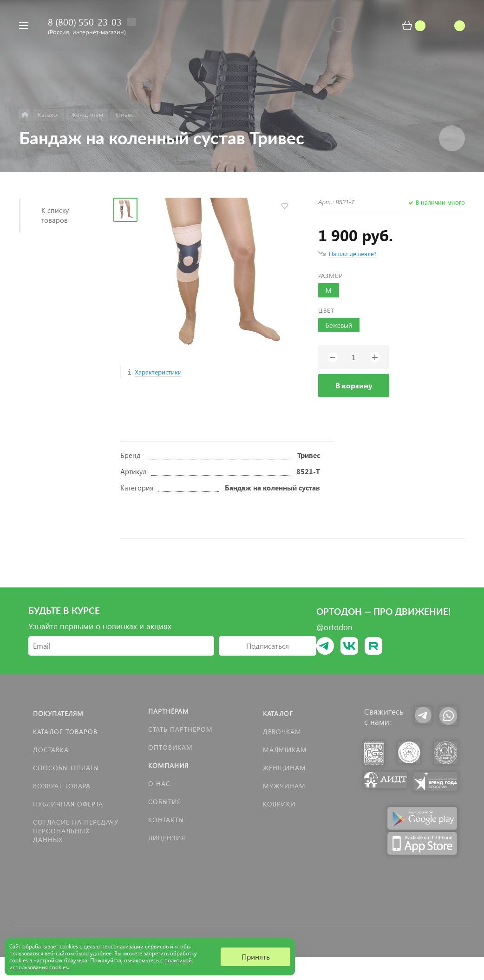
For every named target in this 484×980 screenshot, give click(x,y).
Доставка (51, 750)
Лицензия (167, 838)
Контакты (166, 820)
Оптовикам (170, 747)
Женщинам (285, 768)
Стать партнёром (180, 729)
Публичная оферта (68, 804)
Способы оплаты (66, 768)
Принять (256, 957)
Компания (168, 765)
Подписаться (268, 646)
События (165, 802)
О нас (159, 783)
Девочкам (282, 732)
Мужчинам (284, 786)
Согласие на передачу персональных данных (76, 831)
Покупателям (58, 713)
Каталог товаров (65, 732)
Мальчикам (285, 750)
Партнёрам (169, 711)
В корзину (354, 385)
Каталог (278, 713)
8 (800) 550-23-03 (85, 21)
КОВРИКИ (279, 804)
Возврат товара (62, 786)
